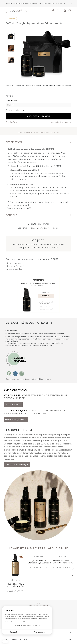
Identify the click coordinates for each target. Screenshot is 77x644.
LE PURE (11, 18)
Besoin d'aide (12, 122)
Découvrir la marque (17, 465)
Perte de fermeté (15, 266)
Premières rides (14, 269)
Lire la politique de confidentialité (16, 622)
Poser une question (16, 420)
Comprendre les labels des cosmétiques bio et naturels (29, 379)
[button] (5, 642)
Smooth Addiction (19, 185)
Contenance (11, 101)
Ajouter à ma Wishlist (62, 122)
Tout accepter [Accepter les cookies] (39, 632)
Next (72, 574)
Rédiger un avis (13, 404)
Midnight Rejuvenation (21, 170)
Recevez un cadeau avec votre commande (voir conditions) (39, 86)
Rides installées (14, 263)
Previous (72, 569)
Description (14, 142)
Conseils (12, 215)
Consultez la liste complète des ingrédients (38, 228)
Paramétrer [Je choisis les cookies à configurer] (15, 632)
